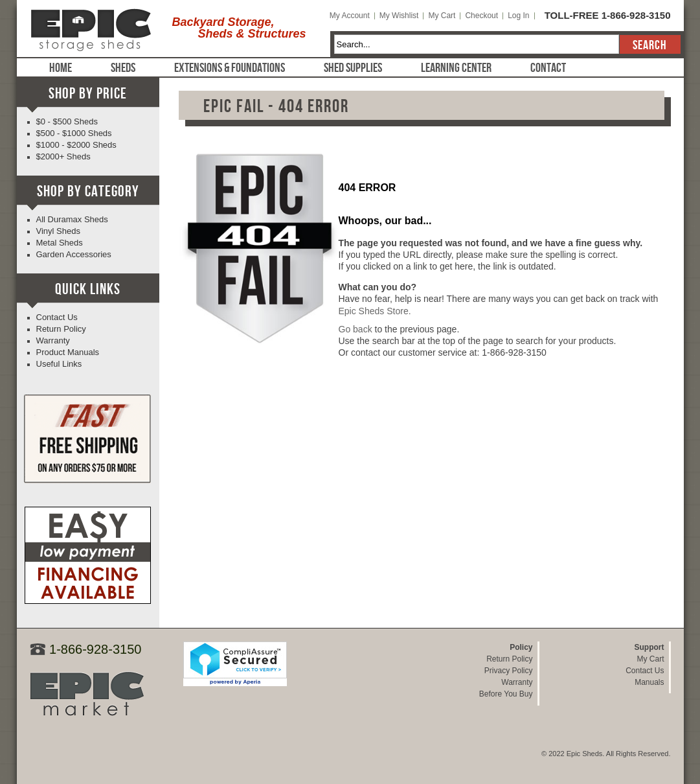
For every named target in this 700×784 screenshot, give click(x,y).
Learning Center (456, 68)
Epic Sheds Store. (375, 311)
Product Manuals (68, 352)
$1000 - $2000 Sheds (76, 145)
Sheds (123, 68)
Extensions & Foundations (230, 68)
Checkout (481, 16)
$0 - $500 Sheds (67, 121)
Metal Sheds (60, 243)
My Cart (442, 16)
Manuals (649, 682)
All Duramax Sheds (72, 219)
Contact (548, 68)
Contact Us (57, 317)
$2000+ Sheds (63, 156)
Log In (518, 16)
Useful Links (59, 364)
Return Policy (61, 329)
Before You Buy (506, 694)
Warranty (53, 340)
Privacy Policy (509, 671)
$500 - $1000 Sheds (74, 133)
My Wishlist (399, 16)
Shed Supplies (353, 68)
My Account (350, 16)
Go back (356, 329)
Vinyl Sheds (58, 231)
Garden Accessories (74, 254)
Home (61, 68)
